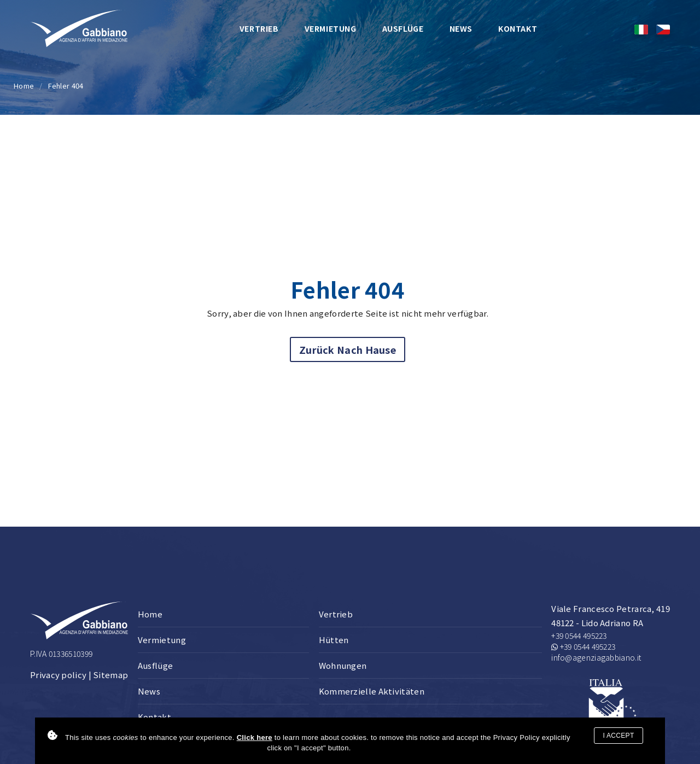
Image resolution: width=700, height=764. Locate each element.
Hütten (334, 640)
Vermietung (331, 28)
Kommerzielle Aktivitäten (372, 691)
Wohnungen (343, 665)
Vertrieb (259, 28)
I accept (618, 736)
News (461, 28)
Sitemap (110, 675)
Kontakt (518, 28)
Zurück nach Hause (348, 349)
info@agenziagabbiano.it (596, 657)
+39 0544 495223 (579, 635)
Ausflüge (403, 28)
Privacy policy (58, 675)
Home (24, 86)
